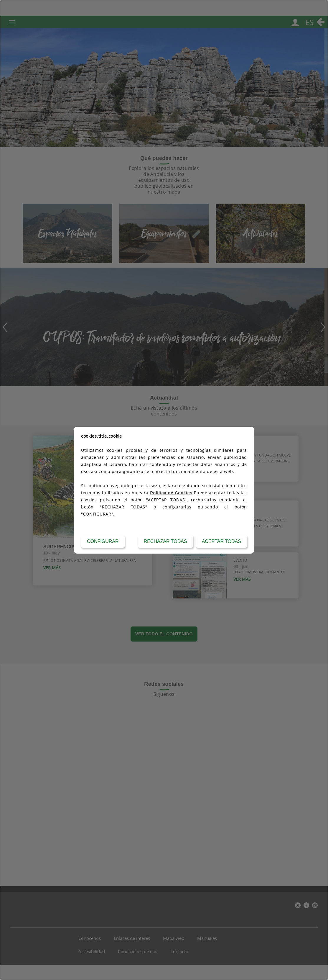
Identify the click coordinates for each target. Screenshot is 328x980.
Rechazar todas (165, 541)
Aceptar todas (221, 541)
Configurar (103, 541)
